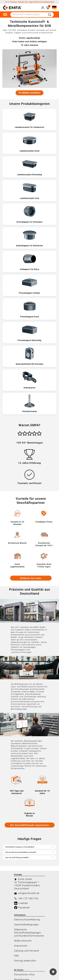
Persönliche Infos (24, 975)
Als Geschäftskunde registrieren (30, 825)
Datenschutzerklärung (27, 920)
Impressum (21, 946)
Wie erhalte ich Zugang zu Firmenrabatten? (30, 846)
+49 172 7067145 (28, 899)
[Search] (50, 15)
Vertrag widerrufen (25, 961)
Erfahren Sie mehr (31, 578)
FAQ (16, 956)
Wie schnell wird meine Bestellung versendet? (30, 852)
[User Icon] (43, 8)
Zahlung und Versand (27, 951)
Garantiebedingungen (27, 925)
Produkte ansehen (29, 93)
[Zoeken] (28, 15)
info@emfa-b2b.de (29, 893)
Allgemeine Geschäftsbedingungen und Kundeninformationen (29, 933)
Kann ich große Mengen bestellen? (30, 857)
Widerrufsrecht (23, 941)
